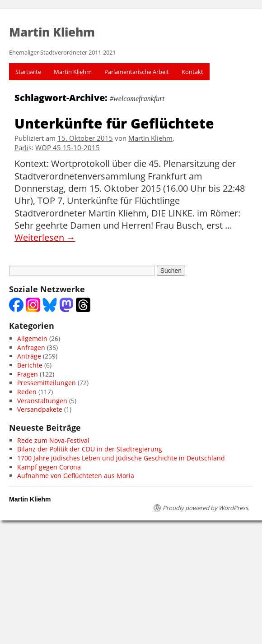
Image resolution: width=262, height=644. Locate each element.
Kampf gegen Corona (49, 467)
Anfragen (31, 347)
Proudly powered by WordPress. (206, 508)
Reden (27, 392)
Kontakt (192, 72)
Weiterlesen (45, 238)
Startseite (28, 72)
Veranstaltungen (42, 401)
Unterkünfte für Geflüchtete (114, 123)
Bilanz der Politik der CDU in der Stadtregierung (90, 449)
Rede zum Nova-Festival (53, 440)
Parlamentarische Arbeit (137, 72)
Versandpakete (40, 409)
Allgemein (32, 338)
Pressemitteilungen (47, 383)
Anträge (29, 356)
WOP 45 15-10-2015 (68, 148)
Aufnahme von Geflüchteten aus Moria (76, 476)
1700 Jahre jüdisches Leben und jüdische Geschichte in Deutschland (121, 458)
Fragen (28, 374)
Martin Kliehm (73, 72)
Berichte (30, 365)
